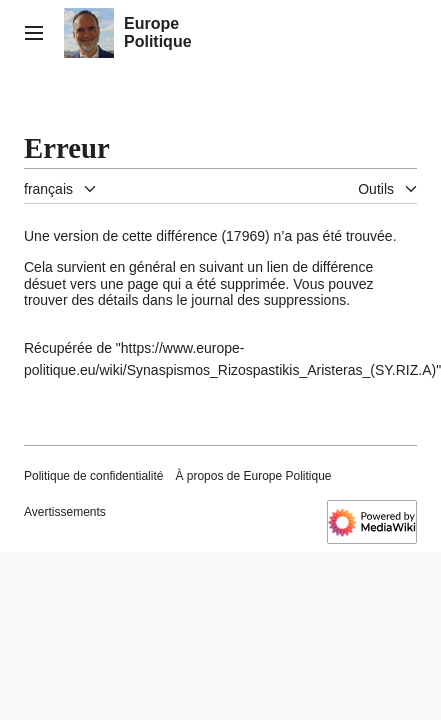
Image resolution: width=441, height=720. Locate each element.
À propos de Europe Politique (253, 476)
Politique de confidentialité (93, 476)
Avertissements (65, 512)
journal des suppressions (268, 300)
